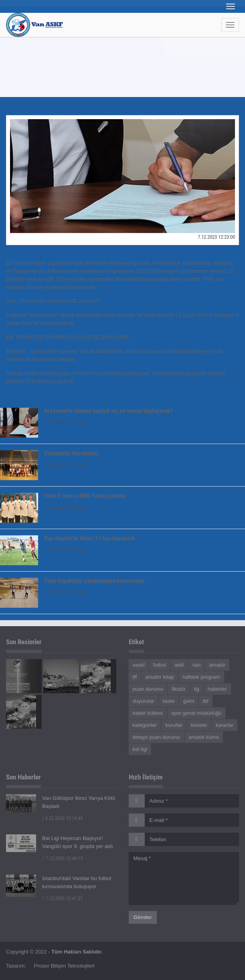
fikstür (179, 689)
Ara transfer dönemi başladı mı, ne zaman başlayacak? (109, 411)
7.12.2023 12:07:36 (64, 550)
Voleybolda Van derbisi (71, 453)
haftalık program (201, 677)
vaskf (139, 665)
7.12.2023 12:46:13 (62, 858)
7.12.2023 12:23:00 (64, 422)
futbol (160, 665)
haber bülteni (148, 713)
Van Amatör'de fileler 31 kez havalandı (90, 538)
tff (135, 677)
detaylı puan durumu (157, 737)
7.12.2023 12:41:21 (62, 898)
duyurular (144, 701)
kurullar (174, 725)
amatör (217, 665)
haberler (217, 689)
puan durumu (148, 689)
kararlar (225, 725)
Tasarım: (16, 966)
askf (179, 665)
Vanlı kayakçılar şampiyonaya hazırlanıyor (94, 581)
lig (197, 689)
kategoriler (145, 725)
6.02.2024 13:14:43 (62, 818)
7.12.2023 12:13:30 (64, 465)
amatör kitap (160, 677)
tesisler (199, 725)
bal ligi (140, 749)
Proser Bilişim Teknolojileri (64, 966)
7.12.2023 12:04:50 (64, 592)
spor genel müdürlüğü (196, 713)
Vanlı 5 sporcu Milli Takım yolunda (85, 496)
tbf (206, 701)
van (197, 665)
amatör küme (204, 737)
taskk (169, 701)
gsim (189, 701)
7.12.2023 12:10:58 (64, 507)
